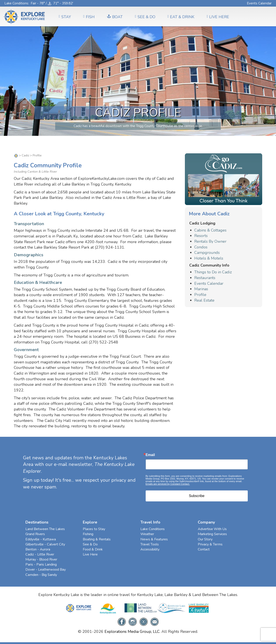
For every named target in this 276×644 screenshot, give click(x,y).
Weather (147, 534)
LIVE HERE (218, 17)
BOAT (115, 17)
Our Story (205, 539)
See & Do (90, 544)
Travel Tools (150, 544)
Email (150, 455)
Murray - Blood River (41, 559)
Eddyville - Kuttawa (41, 539)
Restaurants (205, 278)
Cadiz (25, 155)
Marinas (201, 289)
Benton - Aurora (38, 549)
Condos (201, 247)
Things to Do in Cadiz (213, 272)
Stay (65, 17)
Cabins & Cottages (210, 230)
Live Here (90, 554)
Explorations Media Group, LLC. (132, 632)
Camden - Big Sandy (41, 575)
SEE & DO (145, 17)
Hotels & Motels (209, 258)
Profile (200, 295)
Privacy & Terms (210, 544)
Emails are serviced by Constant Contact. (168, 484)
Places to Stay (94, 529)
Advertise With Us (212, 529)
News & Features (154, 539)
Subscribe (197, 496)
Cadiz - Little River (40, 554)
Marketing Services (212, 534)
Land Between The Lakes (45, 529)
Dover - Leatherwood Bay (46, 570)
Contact (204, 549)
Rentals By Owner (210, 241)
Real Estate (204, 300)
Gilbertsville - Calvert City (45, 544)
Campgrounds (207, 253)
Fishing (88, 534)
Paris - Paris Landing (41, 564)
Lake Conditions (16, 3)
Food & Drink (93, 549)
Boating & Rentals (97, 539)
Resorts (201, 236)
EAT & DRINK (181, 17)
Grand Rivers (35, 534)
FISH (89, 17)
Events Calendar (259, 3)
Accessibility (150, 549)
